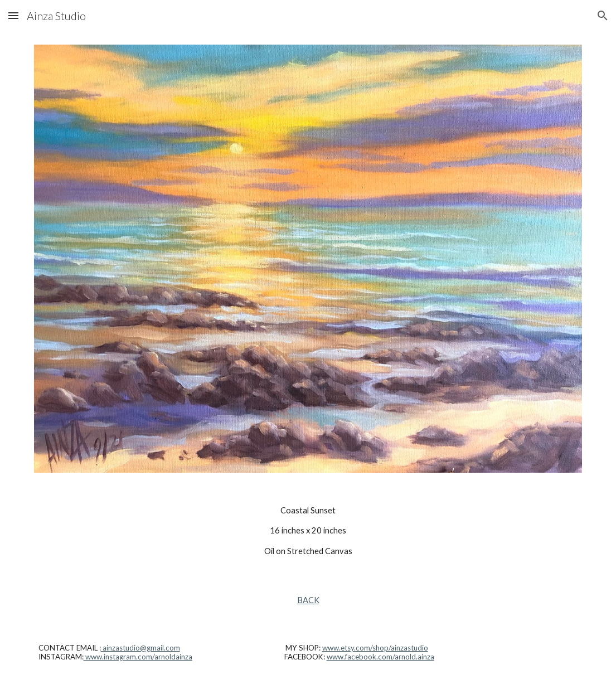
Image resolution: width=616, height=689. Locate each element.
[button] (13, 15)
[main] (308, 531)
